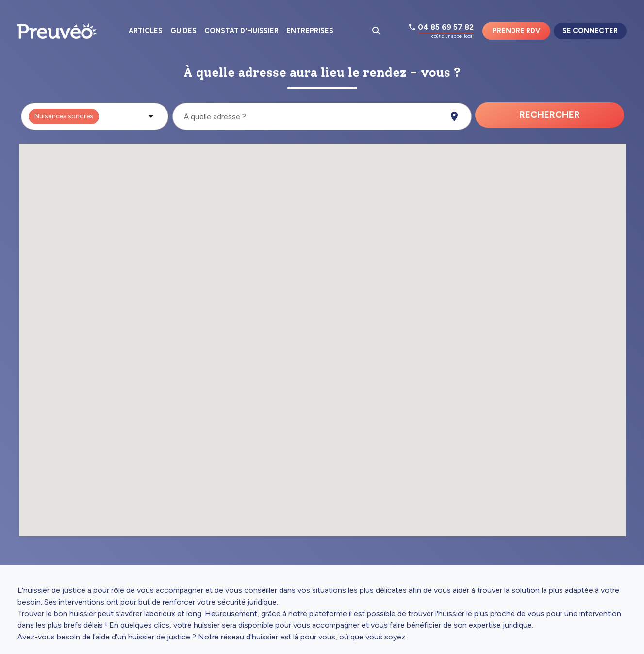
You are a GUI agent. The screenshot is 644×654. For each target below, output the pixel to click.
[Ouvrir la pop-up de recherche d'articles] (377, 31)
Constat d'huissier (241, 31)
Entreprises (310, 31)
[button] (95, 116)
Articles (146, 31)
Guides (183, 31)
